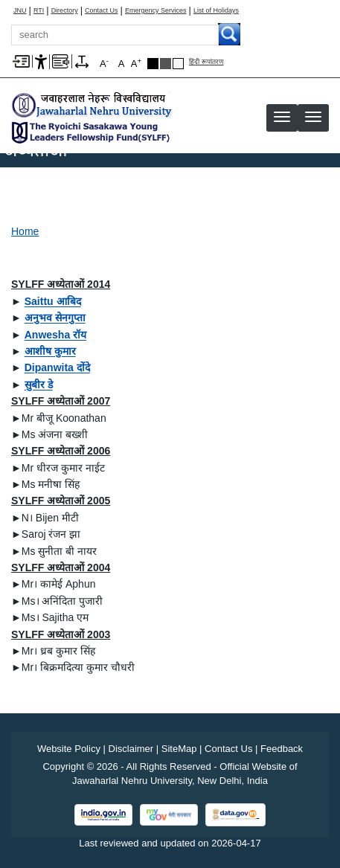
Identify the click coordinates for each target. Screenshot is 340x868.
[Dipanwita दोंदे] (57, 367)
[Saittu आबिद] (53, 301)
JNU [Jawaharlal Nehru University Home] (20, 11)
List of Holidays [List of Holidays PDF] (216, 11)
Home (25, 231)
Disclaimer (131, 749)
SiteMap (179, 749)
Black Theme (153, 64)
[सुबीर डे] (39, 385)
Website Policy (69, 749)
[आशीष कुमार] (50, 351)
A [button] (136, 63)
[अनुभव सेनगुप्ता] (55, 318)
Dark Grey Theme (166, 64)
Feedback (282, 749)
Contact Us (102, 11)
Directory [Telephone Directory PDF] (65, 11)
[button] (313, 117)
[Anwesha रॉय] (55, 335)
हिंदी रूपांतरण (206, 62)
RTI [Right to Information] (39, 11)
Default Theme (178, 64)
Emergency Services (156, 11)
